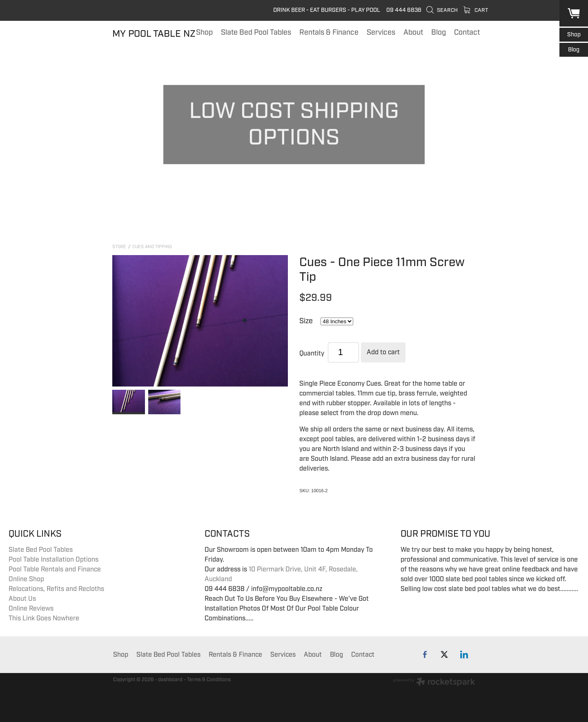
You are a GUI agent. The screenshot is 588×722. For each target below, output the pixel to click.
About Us (22, 599)
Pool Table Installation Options (53, 560)
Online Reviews (31, 609)
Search (442, 10)
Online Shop (26, 579)
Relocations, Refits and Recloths (56, 589)
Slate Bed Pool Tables (41, 550)
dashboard (170, 680)
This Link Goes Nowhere (44, 618)
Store (119, 247)
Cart (476, 10)
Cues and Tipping (152, 247)
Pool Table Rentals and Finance (55, 569)
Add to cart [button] (383, 352)
